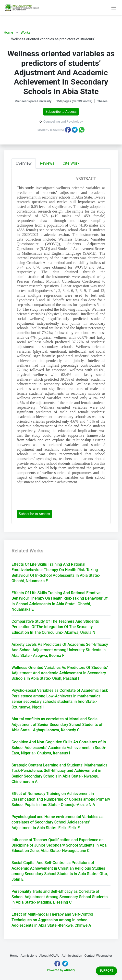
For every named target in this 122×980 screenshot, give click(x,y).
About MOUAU (49, 956)
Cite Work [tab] (71, 163)
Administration (72, 956)
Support (106, 971)
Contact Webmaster (98, 956)
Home (8, 33)
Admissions (29, 956)
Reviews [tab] (47, 163)
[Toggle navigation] (114, 7)
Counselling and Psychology (63, 122)
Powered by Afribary (61, 970)
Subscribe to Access (61, 112)
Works (25, 33)
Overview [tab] (24, 163)
